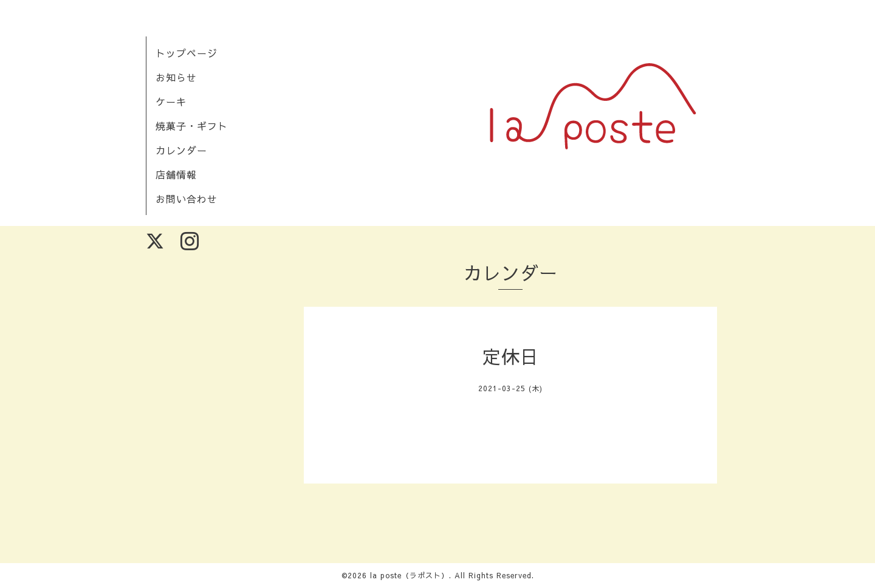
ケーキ (171, 101)
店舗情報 (176, 174)
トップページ (187, 53)
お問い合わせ (187, 199)
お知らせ (176, 77)
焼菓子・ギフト (192, 126)
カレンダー (181, 150)
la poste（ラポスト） (410, 575)
